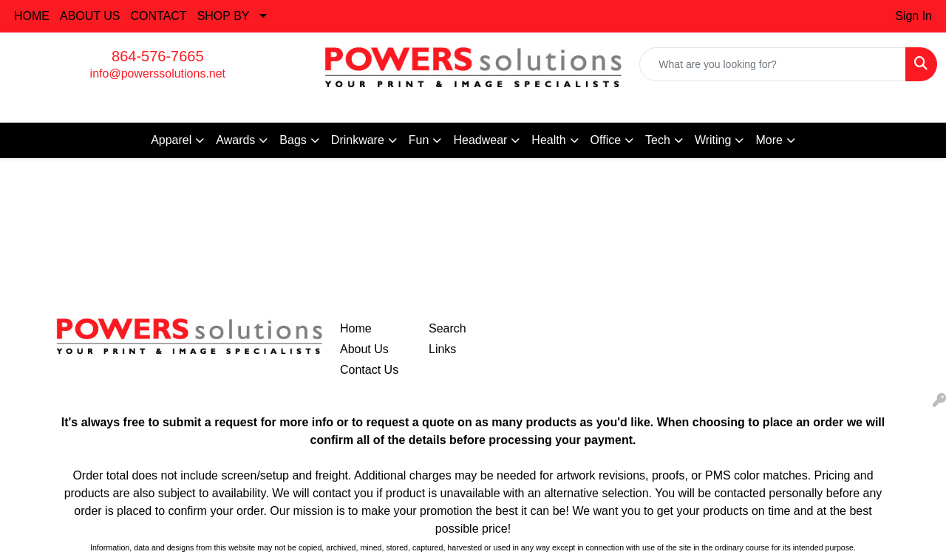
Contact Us (369, 370)
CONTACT (159, 16)
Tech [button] (658, 140)
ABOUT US (90, 16)
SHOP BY (224, 16)
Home (356, 328)
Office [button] (606, 140)
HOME (32, 16)
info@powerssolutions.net (158, 74)
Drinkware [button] (358, 140)
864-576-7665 (158, 56)
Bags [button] (293, 140)
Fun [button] (419, 140)
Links (442, 349)
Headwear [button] (480, 140)
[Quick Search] (773, 64)
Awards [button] (235, 140)
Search (448, 328)
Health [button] (548, 140)
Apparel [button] (171, 140)
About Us (364, 349)
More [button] (769, 140)
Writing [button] (713, 140)
